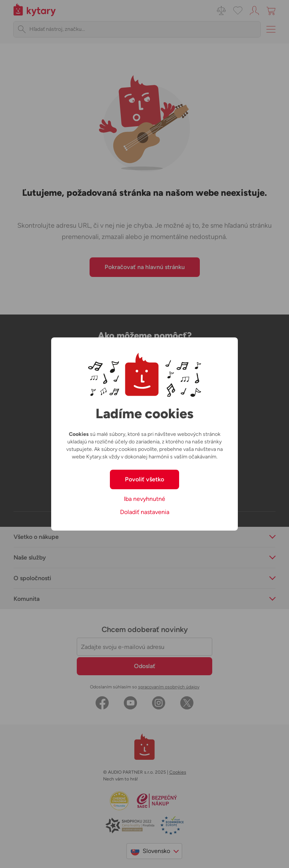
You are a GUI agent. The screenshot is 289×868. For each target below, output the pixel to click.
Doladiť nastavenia (145, 512)
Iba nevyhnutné (144, 499)
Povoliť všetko (144, 479)
